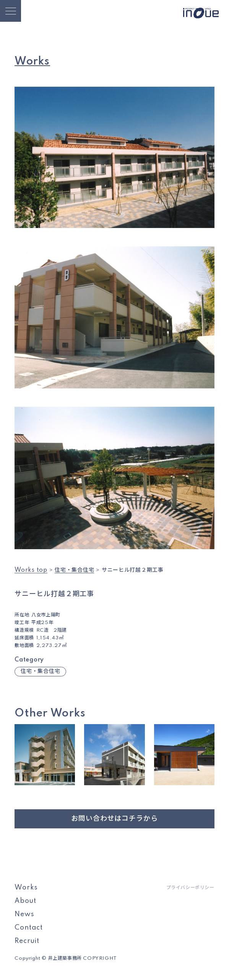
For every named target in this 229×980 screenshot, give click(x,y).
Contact (29, 928)
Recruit (27, 941)
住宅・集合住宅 (40, 671)
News (24, 914)
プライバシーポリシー (190, 888)
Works (26, 888)
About (25, 901)
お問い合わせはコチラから (115, 819)
